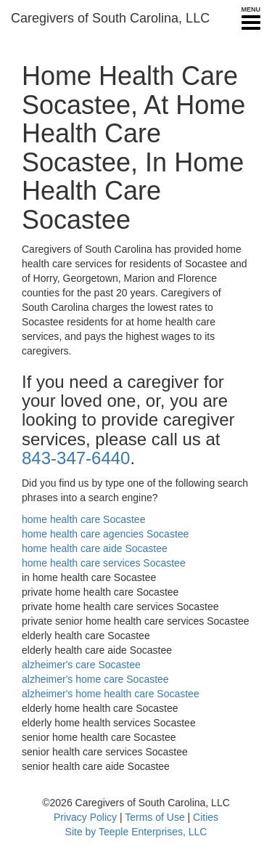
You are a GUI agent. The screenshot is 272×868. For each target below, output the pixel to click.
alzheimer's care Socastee (81, 665)
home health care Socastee (83, 519)
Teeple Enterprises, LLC (153, 832)
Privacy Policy (85, 817)
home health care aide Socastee (95, 548)
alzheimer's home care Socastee (95, 679)
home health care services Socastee (104, 563)
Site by (81, 832)
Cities (206, 817)
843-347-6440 (76, 458)
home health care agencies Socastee (105, 534)
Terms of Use (154, 817)
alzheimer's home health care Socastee (111, 694)
